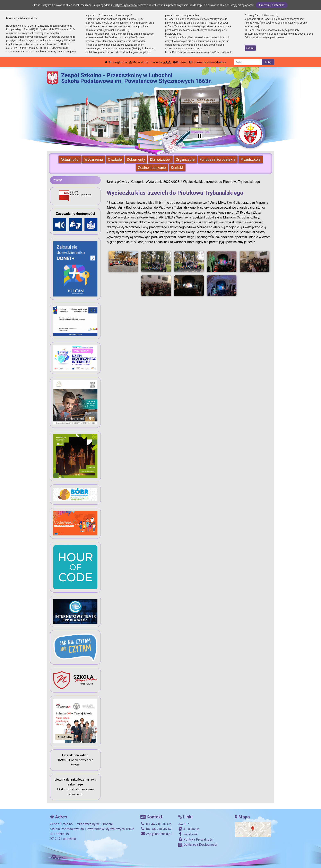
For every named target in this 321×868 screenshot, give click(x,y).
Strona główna (116, 62)
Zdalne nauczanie (152, 168)
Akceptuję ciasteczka (272, 5)
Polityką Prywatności (125, 5)
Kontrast (180, 62)
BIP (183, 824)
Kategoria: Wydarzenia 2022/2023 (155, 182)
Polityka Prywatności (196, 839)
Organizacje (185, 160)
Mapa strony (139, 62)
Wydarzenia (94, 160)
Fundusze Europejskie (218, 160)
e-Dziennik (188, 829)
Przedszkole (251, 160)
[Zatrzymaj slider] (200, 136)
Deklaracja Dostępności (197, 845)
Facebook (188, 834)
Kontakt (177, 168)
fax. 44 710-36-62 (156, 829)
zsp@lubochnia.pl (156, 834)
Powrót (57, 180)
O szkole (115, 160)
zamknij (250, 48)
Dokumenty (136, 160)
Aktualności (70, 160)
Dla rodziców (160, 160)
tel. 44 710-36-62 (156, 824)
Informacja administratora (208, 62)
